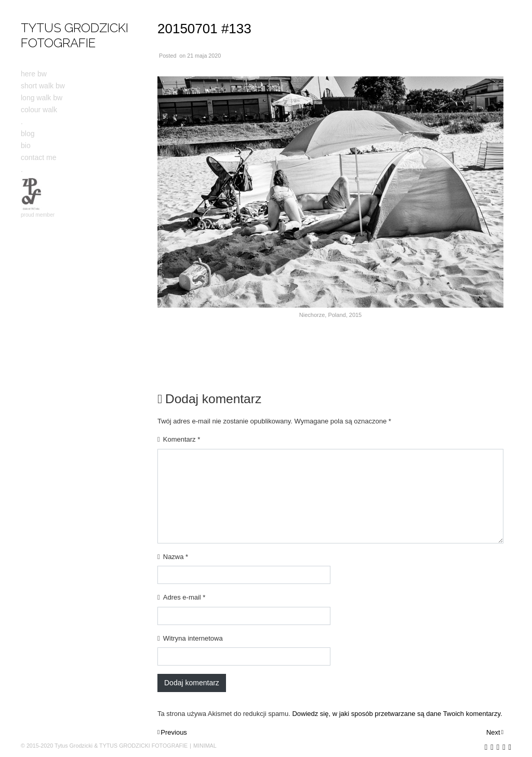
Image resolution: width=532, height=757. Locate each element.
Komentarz (182, 439)
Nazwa (176, 557)
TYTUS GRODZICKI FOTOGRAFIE (75, 35)
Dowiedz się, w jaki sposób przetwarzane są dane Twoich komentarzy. (397, 714)
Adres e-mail (184, 597)
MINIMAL (205, 746)
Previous (174, 732)
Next (493, 732)
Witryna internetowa (193, 638)
